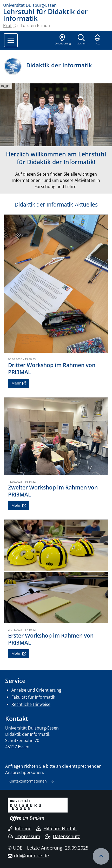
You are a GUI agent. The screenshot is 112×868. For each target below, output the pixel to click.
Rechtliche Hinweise (31, 704)
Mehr (16, 383)
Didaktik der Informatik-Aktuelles (56, 204)
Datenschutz (62, 836)
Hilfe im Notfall (56, 829)
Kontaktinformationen (28, 781)
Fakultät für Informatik (33, 697)
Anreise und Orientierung (36, 690)
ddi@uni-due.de (31, 856)
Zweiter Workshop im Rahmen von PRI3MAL (53, 491)
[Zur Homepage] (56, 5)
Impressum (24, 836)
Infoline (20, 829)
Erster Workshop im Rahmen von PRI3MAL (51, 639)
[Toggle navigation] (11, 40)
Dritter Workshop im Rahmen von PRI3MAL (52, 369)
